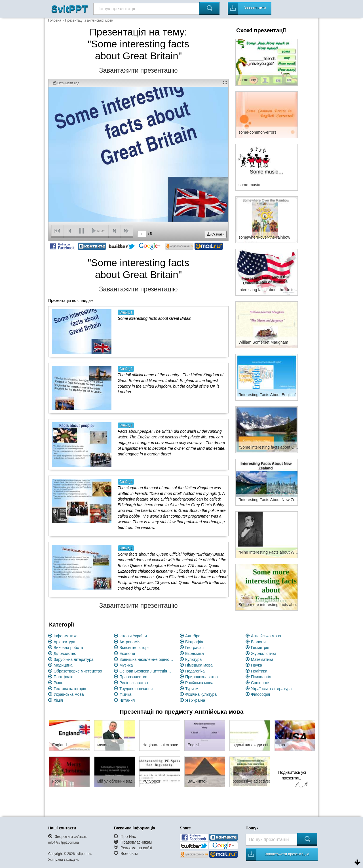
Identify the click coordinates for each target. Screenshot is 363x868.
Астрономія (130, 642)
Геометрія (260, 648)
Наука (257, 665)
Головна (55, 20)
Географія (194, 648)
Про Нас (128, 837)
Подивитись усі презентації (292, 780)
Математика (262, 659)
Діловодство (65, 653)
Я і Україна (195, 700)
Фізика (125, 694)
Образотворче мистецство (78, 671)
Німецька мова (199, 665)
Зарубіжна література (74, 659)
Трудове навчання (136, 689)
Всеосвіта (130, 854)
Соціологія (261, 683)
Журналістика (264, 653)
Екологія (127, 653)
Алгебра (193, 636)
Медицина (63, 665)
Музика (126, 665)
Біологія (258, 642)
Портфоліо (64, 677)
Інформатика (66, 636)
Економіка (195, 653)
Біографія (194, 642)
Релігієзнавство (134, 683)
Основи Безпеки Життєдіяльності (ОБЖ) (146, 671)
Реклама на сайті (136, 848)
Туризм (192, 689)
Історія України (133, 636)
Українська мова (69, 694)
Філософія (260, 694)
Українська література (271, 689)
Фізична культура (201, 694)
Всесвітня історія (135, 648)
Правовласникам (136, 842)
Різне (58, 683)
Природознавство (201, 677)
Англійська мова (266, 636)
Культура (193, 659)
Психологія (261, 677)
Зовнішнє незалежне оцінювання (146, 659)
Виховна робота (68, 648)
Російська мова (199, 683)
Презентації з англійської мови (89, 20)
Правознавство (133, 677)
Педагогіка (195, 671)
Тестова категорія (70, 689)
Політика (259, 671)
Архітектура (64, 642)
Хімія (58, 700)
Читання (127, 700)
